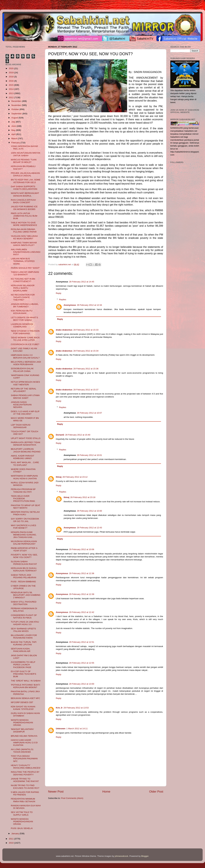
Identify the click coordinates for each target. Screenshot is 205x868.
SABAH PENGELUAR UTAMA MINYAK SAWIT (25, 397)
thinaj (59, 477)
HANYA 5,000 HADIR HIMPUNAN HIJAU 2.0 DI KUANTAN (24, 743)
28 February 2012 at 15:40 (78, 435)
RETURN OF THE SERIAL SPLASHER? (24, 390)
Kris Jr (59, 708)
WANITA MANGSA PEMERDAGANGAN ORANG (22, 723)
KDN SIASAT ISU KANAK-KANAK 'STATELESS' (23, 708)
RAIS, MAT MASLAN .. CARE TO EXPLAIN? (25, 464)
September (17, 114)
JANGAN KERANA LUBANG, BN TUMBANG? (25, 305)
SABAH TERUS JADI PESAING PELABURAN (24, 576)
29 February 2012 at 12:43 (89, 528)
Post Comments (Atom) (72, 798)
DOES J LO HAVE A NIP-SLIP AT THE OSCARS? (25, 413)
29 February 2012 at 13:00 (82, 684)
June (14, 126)
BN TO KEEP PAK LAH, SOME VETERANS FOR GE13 (26, 181)
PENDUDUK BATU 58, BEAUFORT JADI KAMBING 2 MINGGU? (26, 595)
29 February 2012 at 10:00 (89, 511)
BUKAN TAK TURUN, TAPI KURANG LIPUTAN (24, 643)
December (17, 101)
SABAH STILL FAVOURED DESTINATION (24, 603)
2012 (12, 97)
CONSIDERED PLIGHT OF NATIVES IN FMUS (24, 616)
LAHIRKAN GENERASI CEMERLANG (22, 325)
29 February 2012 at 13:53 (76, 708)
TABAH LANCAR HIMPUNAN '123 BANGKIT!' (25, 273)
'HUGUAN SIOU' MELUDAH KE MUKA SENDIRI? (24, 237)
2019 (12, 73)
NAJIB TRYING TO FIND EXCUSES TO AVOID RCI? (25, 787)
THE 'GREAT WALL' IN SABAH (26, 681)
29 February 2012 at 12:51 (82, 642)
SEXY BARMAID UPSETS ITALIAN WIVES (23, 630)
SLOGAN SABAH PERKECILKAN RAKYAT (24, 563)
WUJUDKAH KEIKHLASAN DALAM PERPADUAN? (24, 543)
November (17, 105)
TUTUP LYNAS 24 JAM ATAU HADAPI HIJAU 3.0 (25, 623)
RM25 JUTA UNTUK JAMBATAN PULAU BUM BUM (24, 216)
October (15, 109)
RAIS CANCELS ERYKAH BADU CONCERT (23, 201)
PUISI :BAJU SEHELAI (22, 828)
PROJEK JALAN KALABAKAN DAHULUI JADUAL (25, 174)
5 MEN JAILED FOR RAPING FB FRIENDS (25, 793)
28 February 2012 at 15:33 (86, 330)
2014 (12, 89)
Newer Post (56, 792)
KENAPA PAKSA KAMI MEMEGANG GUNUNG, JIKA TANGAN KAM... (24, 535)
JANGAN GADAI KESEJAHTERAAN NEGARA (21, 405)
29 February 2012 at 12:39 (82, 594)
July (14, 122)
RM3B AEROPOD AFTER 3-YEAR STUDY (24, 549)
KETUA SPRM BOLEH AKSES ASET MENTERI (25, 383)
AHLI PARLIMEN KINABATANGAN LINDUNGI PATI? (26, 252)
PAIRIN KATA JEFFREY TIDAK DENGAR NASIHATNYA (26, 444)
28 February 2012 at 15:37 (86, 390)
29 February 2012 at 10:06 (82, 549)
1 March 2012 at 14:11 (77, 729)
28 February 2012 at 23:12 (75, 477)
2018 (12, 77)
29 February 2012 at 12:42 (82, 612)
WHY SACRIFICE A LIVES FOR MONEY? (23, 527)
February (16, 143)
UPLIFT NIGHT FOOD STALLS (26, 438)
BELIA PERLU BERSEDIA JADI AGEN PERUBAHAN (26, 363)
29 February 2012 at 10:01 (89, 455)
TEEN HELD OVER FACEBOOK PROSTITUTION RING (23, 499)
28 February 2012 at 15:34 (86, 351)
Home (106, 792)
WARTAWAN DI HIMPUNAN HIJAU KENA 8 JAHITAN (24, 477)
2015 (12, 85)
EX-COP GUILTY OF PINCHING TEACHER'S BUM (24, 674)
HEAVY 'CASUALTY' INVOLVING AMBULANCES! (26, 767)
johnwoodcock (122, 856)
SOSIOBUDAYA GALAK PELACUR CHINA (22, 370)
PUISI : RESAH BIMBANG (23, 582)
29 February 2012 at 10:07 (89, 413)
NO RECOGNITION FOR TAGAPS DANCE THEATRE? (23, 297)
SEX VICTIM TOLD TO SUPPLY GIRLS (22, 813)
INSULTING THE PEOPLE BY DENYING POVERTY (25, 773)
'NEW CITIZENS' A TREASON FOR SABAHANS (25, 332)
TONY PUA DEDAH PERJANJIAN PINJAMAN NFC (24, 759)
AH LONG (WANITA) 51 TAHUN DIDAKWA (22, 751)
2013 (12, 93)
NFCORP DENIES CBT (22, 702)
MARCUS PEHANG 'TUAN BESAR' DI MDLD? (24, 161)
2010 (12, 843)
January (15, 834)
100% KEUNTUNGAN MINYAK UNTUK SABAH (26, 154)
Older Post (156, 792)
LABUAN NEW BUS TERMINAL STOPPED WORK (23, 261)
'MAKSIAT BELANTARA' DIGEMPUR (22, 730)
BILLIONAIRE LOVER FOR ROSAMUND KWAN (24, 637)
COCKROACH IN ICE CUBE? (25, 344)
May (14, 130)
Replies (63, 300)
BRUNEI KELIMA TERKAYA (24, 736)
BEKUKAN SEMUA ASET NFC (25, 698)
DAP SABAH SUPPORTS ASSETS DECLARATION (24, 188)
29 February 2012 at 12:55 (82, 663)
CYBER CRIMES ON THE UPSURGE (23, 587)
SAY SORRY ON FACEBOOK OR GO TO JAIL (25, 520)
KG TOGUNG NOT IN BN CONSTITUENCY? (23, 280)
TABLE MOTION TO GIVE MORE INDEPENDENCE (24, 224)
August (15, 118)
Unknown (61, 729)
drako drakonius (64, 330)
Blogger (145, 856)
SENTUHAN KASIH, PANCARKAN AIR (21, 650)
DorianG (60, 435)
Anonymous (70, 305)
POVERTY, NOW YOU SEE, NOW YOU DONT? (24, 556)
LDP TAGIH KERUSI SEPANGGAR (21, 426)
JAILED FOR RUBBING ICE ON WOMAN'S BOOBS (24, 208)
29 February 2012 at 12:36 (82, 573)
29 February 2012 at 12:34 (89, 305)
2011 (12, 839)
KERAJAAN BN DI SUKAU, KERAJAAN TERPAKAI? (24, 569)
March (15, 139)
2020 (12, 68)
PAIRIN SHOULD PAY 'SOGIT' (25, 268)
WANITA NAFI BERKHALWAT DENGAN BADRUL (25, 194)
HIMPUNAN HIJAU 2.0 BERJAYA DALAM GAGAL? (25, 356)
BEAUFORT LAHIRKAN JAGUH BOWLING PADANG (26, 450)
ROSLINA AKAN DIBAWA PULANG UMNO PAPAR (24, 231)
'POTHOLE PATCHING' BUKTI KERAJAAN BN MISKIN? (25, 686)
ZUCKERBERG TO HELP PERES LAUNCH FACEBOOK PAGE (23, 665)
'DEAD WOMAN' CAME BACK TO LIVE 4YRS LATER (25, 339)
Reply (59, 293)
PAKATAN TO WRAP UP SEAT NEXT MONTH (26, 507)
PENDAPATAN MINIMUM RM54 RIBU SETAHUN (23, 800)
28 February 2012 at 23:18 (83, 497)
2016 (12, 81)
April (14, 134)
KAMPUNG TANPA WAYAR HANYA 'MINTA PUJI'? (24, 244)
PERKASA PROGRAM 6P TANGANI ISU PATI (23, 491)
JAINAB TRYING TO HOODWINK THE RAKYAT (25, 780)
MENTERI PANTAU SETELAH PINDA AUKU (25, 513)
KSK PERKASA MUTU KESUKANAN (22, 312)
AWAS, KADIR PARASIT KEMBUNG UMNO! (23, 457)
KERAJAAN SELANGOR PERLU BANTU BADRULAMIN (23, 288)
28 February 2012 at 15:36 (86, 369)
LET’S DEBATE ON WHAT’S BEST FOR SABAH (24, 319)
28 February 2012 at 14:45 (82, 282)
